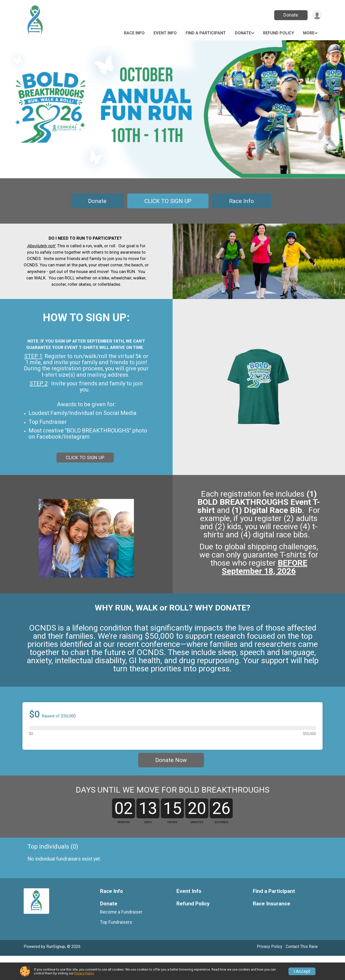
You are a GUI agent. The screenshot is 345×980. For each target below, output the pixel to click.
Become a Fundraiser (121, 936)
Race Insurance (272, 928)
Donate (290, 15)
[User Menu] (317, 15)
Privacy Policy (84, 973)
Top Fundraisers (116, 946)
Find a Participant (206, 33)
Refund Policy (279, 33)
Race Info (134, 33)
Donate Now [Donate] (171, 765)
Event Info (165, 33)
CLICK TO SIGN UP (168, 201)
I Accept (302, 971)
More (309, 33)
